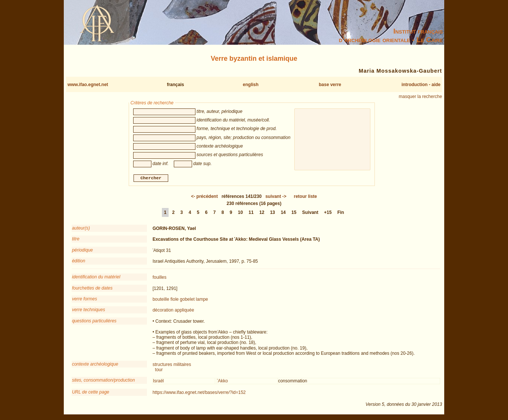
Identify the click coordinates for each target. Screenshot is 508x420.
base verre (330, 85)
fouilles (159, 278)
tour (159, 371)
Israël (158, 382)
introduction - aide (421, 85)
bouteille (161, 300)
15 (294, 213)
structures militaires (172, 365)
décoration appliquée (173, 311)
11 (251, 213)
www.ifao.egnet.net (88, 85)
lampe (202, 300)
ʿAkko (222, 382)
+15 (328, 213)
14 (283, 213)
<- (204, 197)
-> (276, 197)
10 (240, 213)
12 (262, 213)
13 (272, 213)
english (251, 85)
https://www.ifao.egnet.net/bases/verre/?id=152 (199, 393)
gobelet (187, 300)
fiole (175, 300)
